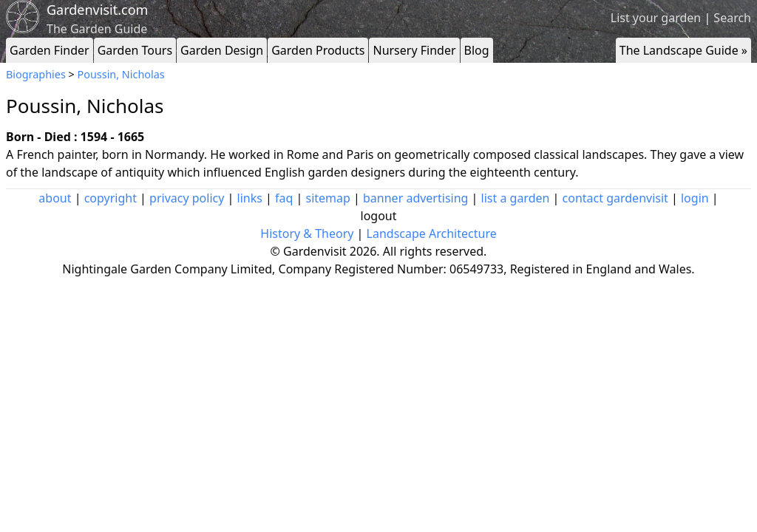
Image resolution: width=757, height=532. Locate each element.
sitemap (328, 198)
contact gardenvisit (615, 198)
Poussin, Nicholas (121, 74)
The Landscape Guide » (683, 50)
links (250, 198)
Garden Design (222, 50)
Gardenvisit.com (97, 10)
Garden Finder (50, 50)
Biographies (36, 74)
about (55, 198)
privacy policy (187, 198)
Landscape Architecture (432, 233)
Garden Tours (135, 50)
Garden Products (318, 50)
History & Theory (307, 233)
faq (284, 198)
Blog (477, 50)
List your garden (656, 18)
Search (732, 18)
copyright (111, 198)
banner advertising (415, 198)
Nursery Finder (414, 50)
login (695, 198)
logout (379, 216)
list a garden (516, 198)
